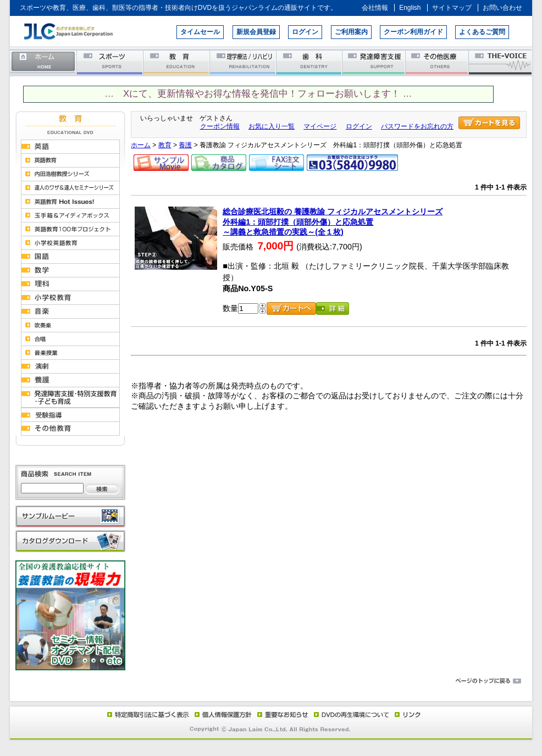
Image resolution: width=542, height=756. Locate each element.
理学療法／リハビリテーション (243, 62)
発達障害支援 (375, 62)
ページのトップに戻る (271, 681)
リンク (407, 714)
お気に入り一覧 (272, 126)
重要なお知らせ (280, 714)
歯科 (310, 62)
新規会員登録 (256, 32)
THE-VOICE (501, 62)
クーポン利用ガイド (413, 32)
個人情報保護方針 (222, 714)
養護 (185, 145)
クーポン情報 (220, 126)
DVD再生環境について (352, 714)
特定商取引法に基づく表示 (147, 714)
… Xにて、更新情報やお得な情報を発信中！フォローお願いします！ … (258, 94)
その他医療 (438, 62)
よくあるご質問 (482, 32)
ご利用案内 (351, 32)
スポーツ (110, 62)
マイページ (320, 126)
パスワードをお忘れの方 (417, 126)
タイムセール (200, 32)
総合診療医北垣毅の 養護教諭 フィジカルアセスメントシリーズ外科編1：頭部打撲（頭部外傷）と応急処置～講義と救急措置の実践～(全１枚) (333, 222)
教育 (177, 62)
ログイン (305, 32)
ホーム (43, 62)
